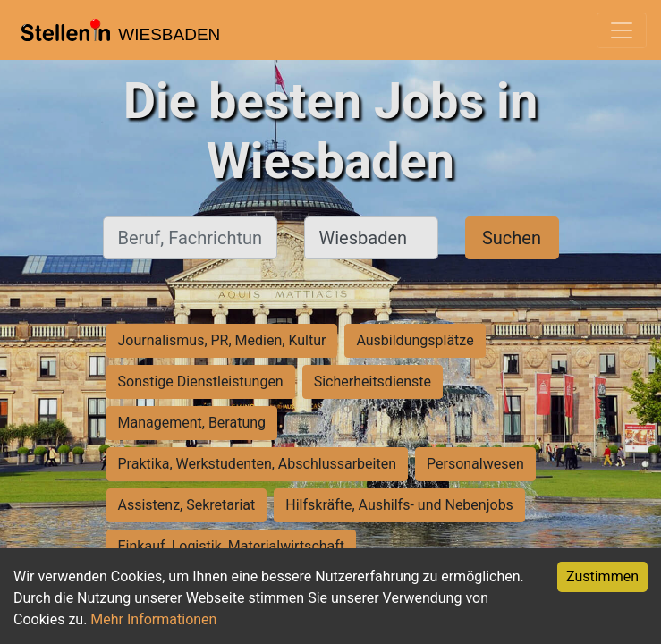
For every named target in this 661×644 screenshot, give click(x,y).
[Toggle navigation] (622, 30)
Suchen (512, 238)
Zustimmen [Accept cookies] (602, 576)
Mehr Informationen (153, 619)
